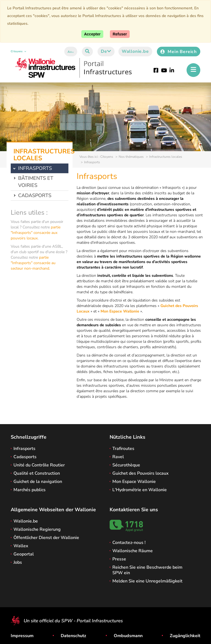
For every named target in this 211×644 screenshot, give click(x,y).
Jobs (18, 562)
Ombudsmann (128, 636)
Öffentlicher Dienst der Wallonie (46, 538)
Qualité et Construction (37, 473)
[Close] (120, 34)
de (106, 51)
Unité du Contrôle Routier (39, 465)
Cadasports (35, 195)
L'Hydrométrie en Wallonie (140, 490)
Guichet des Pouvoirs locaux (141, 473)
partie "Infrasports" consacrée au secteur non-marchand (33, 263)
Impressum (22, 636)
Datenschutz (73, 636)
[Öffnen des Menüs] (193, 70)
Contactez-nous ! (129, 543)
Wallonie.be (135, 51)
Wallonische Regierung (37, 529)
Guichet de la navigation (38, 482)
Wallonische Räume (133, 551)
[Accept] (92, 34)
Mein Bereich (179, 52)
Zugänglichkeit (185, 636)
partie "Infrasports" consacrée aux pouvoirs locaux (36, 233)
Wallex (21, 546)
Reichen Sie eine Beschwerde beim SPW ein (147, 570)
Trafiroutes (123, 449)
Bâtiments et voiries (36, 182)
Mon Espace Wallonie (120, 311)
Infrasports (24, 449)
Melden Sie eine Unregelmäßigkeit (147, 581)
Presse (119, 559)
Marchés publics (30, 490)
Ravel (118, 457)
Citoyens (19, 51)
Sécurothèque (126, 465)
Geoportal (24, 554)
